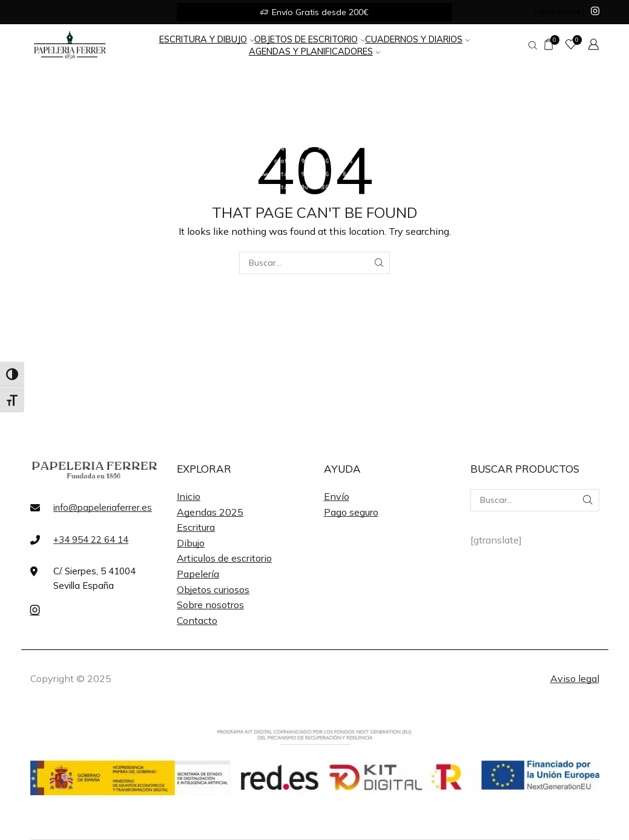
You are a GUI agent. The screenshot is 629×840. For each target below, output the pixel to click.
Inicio (189, 496)
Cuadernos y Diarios (417, 39)
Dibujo (191, 543)
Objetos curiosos (213, 589)
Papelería (198, 574)
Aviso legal (575, 678)
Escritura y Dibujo (207, 39)
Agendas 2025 (210, 512)
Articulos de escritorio (224, 558)
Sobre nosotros (210, 605)
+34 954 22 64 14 (91, 540)
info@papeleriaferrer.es (103, 507)
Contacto (197, 620)
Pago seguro (351, 512)
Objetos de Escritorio (310, 39)
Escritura (196, 527)
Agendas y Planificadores (314, 51)
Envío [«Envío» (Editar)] (337, 496)
